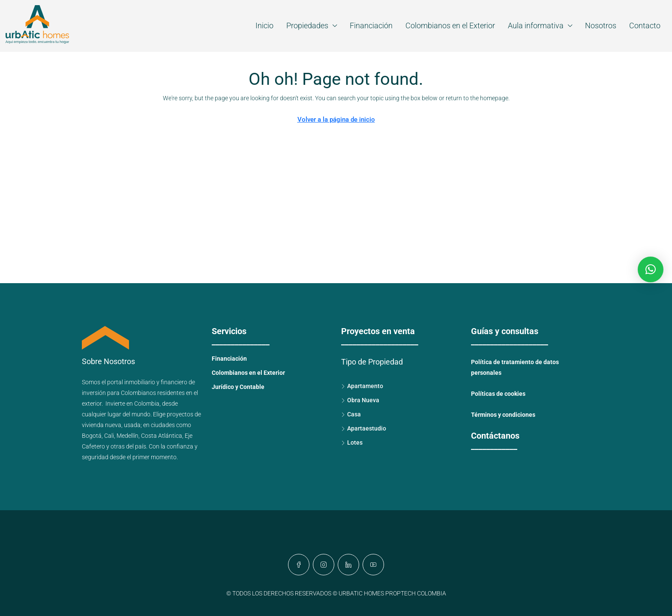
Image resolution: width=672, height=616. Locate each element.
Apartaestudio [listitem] (364, 428)
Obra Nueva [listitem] (360, 400)
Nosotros (601, 25)
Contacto (645, 25)
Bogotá (92, 436)
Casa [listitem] (351, 414)
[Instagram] (324, 565)
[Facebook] (299, 565)
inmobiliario (140, 382)
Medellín (127, 436)
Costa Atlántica (162, 436)
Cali (109, 436)
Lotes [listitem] (352, 443)
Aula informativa (536, 25)
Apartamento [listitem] (362, 386)
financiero (174, 382)
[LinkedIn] (348, 565)
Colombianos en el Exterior (450, 25)
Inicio (264, 25)
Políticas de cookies (498, 394)
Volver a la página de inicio (336, 120)
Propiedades (307, 25)
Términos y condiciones (503, 415)
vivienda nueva (102, 425)
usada (132, 425)
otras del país (128, 446)
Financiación (371, 25)
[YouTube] (373, 565)
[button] (651, 269)
